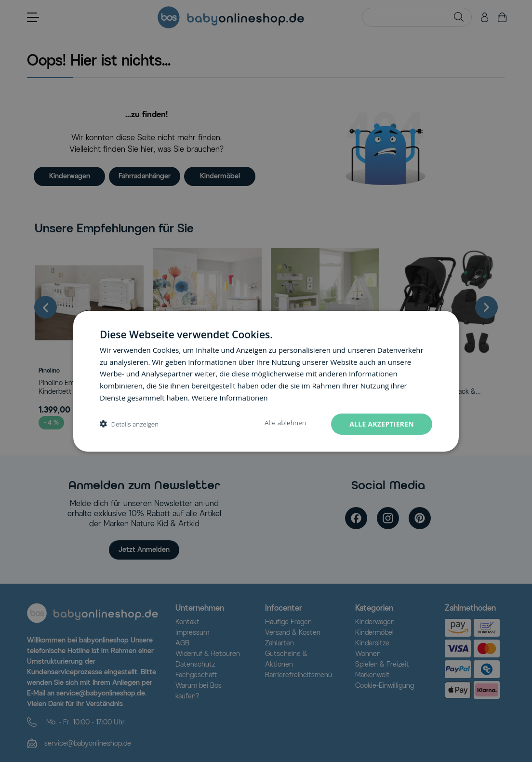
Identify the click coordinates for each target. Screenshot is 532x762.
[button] (129, 424)
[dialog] (266, 381)
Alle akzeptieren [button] (381, 423)
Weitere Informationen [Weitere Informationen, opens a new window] (230, 397)
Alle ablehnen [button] (284, 423)
